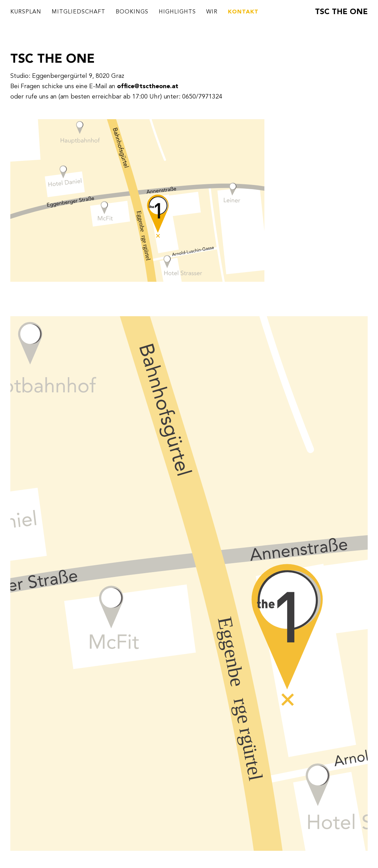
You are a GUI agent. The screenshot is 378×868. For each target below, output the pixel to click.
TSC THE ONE (341, 12)
